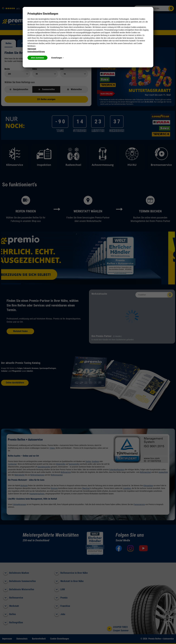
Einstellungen (57, 58)
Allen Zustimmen (37, 58)
